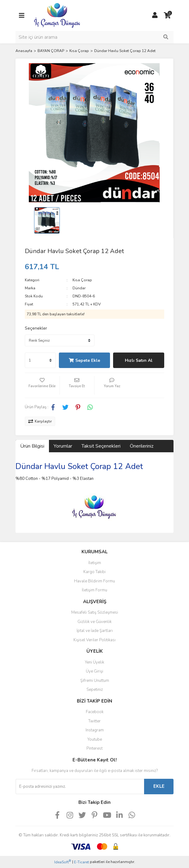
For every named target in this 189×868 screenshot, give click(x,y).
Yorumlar (63, 446)
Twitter (94, 721)
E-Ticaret (81, 862)
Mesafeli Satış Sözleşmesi (95, 612)
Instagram (95, 730)
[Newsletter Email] (80, 787)
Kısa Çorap (82, 280)
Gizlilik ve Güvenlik (94, 622)
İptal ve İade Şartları (95, 631)
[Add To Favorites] (42, 385)
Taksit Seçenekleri (101, 446)
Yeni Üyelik (94, 662)
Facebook (95, 712)
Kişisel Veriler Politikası (94, 640)
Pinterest (94, 748)
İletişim (95, 563)
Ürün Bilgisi (32, 446)
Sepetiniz (95, 690)
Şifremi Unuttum (95, 681)
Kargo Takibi (94, 572)
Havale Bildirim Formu (94, 581)
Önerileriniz (142, 446)
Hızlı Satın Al (139, 360)
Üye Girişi (94, 671)
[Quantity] (40, 360)
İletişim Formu (94, 590)
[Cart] (167, 15)
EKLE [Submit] (159, 786)
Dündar (79, 288)
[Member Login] (155, 15)
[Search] (94, 37)
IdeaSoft (63, 862)
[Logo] (57, 15)
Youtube (95, 739)
